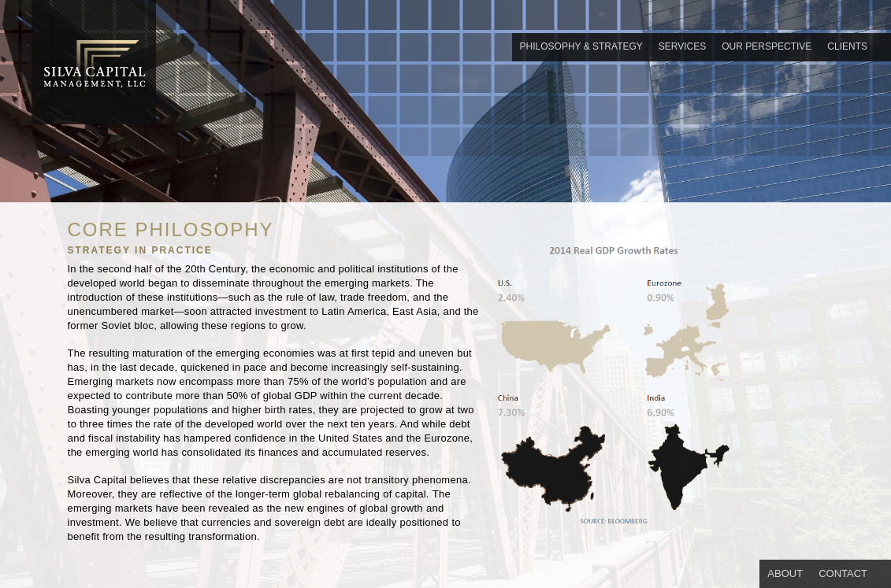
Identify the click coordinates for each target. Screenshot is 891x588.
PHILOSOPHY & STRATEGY (581, 46)
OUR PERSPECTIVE (767, 46)
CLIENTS (847, 46)
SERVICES (682, 46)
